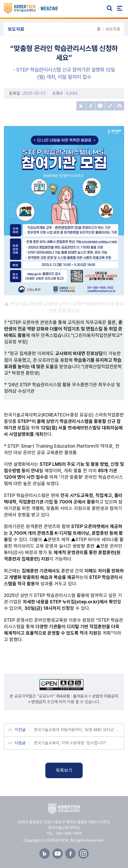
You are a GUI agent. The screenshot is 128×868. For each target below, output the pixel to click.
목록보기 (64, 770)
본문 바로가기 (0, 0)
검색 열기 (110, 8)
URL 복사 (110, 106)
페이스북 (70, 854)
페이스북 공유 (91, 106)
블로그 (45, 854)
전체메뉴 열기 (120, 8)
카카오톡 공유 (100, 106)
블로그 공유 (81, 106)
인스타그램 (83, 854)
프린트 (119, 106)
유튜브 (58, 854)
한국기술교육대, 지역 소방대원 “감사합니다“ (70, 743)
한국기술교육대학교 (64, 809)
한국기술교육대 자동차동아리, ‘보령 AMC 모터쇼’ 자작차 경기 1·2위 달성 (77, 730)
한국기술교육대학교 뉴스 (37, 9)
